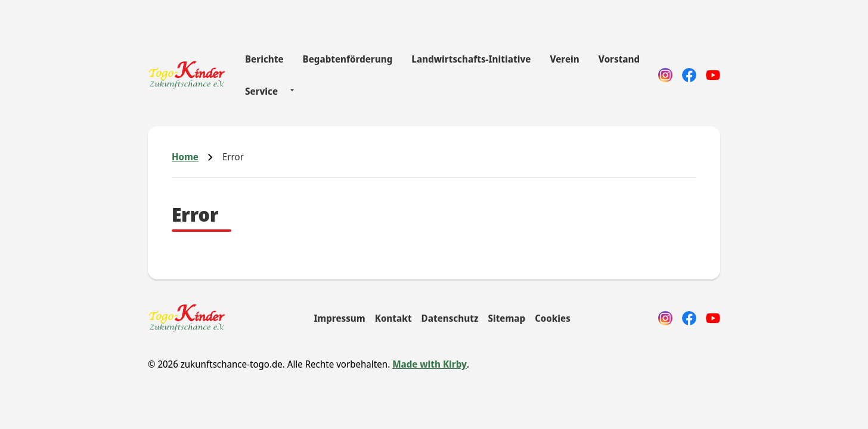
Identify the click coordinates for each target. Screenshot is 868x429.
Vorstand (619, 59)
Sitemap (506, 318)
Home (185, 157)
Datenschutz (450, 318)
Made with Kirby (430, 364)
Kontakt (393, 318)
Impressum (340, 318)
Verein (564, 59)
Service (261, 91)
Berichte (264, 59)
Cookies (553, 318)
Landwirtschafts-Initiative (471, 59)
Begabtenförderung (348, 59)
